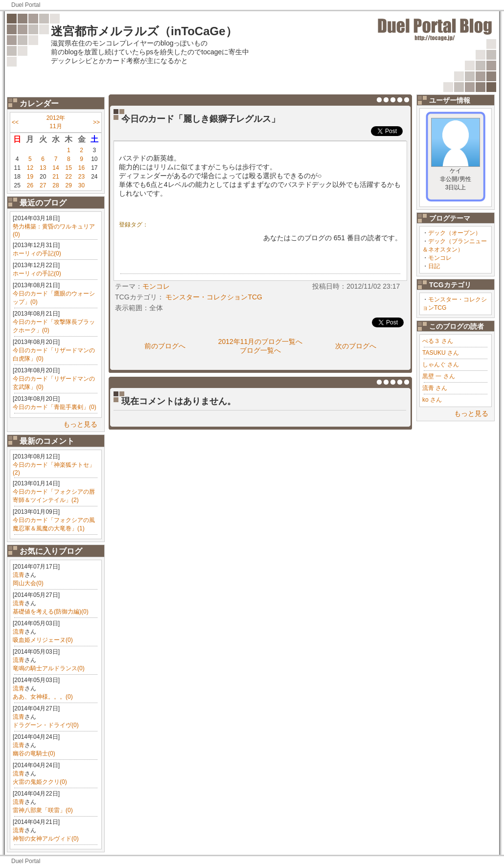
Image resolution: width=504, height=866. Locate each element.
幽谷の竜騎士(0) (34, 753)
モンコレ (440, 258)
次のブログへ (356, 346)
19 (30, 177)
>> (96, 122)
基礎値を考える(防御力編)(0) (51, 612)
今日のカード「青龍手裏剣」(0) (55, 407)
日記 (434, 266)
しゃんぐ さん (441, 365)
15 (69, 168)
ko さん (432, 400)
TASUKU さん (441, 353)
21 (56, 177)
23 (81, 177)
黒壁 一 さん (439, 376)
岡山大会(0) (28, 583)
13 (43, 168)
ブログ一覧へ (260, 350)
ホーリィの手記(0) (37, 253)
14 (56, 168)
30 (81, 185)
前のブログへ (165, 346)
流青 (19, 575)
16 (81, 168)
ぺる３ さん (438, 341)
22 (69, 177)
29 (69, 185)
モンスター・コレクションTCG (214, 297)
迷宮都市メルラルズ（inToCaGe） (144, 31)
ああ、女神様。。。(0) (43, 697)
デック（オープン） (455, 233)
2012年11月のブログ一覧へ (261, 342)
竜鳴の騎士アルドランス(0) (49, 668)
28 (56, 185)
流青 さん (435, 388)
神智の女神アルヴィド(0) (46, 839)
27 (43, 185)
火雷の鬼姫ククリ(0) (40, 782)
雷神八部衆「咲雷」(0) (43, 810)
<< (15, 122)
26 (30, 185)
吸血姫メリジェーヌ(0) (43, 640)
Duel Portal (26, 5)
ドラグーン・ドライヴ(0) (46, 725)
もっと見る (80, 424)
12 (30, 168)
